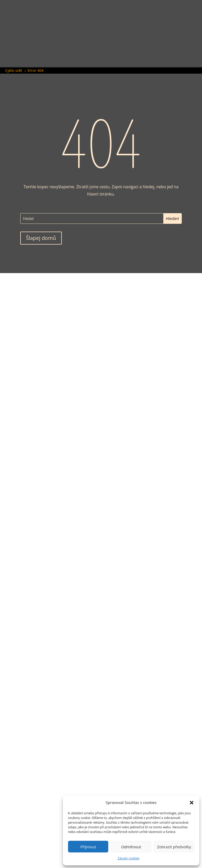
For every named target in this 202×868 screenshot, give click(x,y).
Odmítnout (131, 847)
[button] (192, 803)
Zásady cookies (129, 858)
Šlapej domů (41, 238)
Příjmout (88, 847)
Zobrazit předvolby (174, 847)
